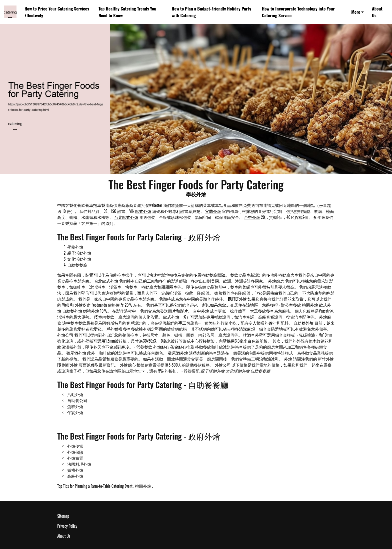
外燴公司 (65, 335)
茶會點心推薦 (182, 347)
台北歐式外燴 (126, 217)
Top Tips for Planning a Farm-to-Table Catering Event (95, 486)
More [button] (356, 12)
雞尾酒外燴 (76, 353)
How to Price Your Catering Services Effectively (57, 12)
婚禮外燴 (91, 311)
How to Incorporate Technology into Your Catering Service (298, 12)
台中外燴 (252, 217)
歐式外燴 (143, 211)
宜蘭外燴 (213, 211)
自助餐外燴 (72, 311)
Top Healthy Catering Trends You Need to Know (127, 12)
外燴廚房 (276, 281)
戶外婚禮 (114, 329)
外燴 (288, 359)
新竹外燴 (326, 359)
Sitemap (63, 516)
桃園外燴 (310, 305)
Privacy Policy (67, 526)
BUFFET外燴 (237, 299)
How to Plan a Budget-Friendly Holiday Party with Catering (211, 12)
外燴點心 (161, 347)
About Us (377, 12)
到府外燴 (70, 365)
